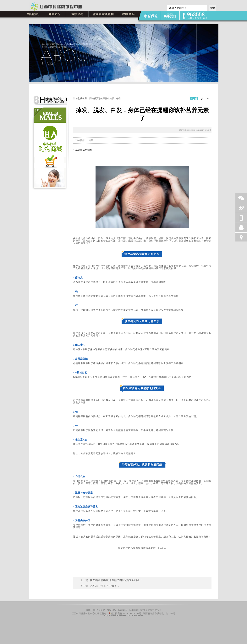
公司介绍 (101, 610)
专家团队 (112, 610)
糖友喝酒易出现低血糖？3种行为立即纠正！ (116, 580)
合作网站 (122, 610)
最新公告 (90, 610)
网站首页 (94, 98)
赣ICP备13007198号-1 (150, 610)
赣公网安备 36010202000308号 (125, 613)
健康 (91, 140)
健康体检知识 (107, 98)
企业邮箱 (133, 610)
